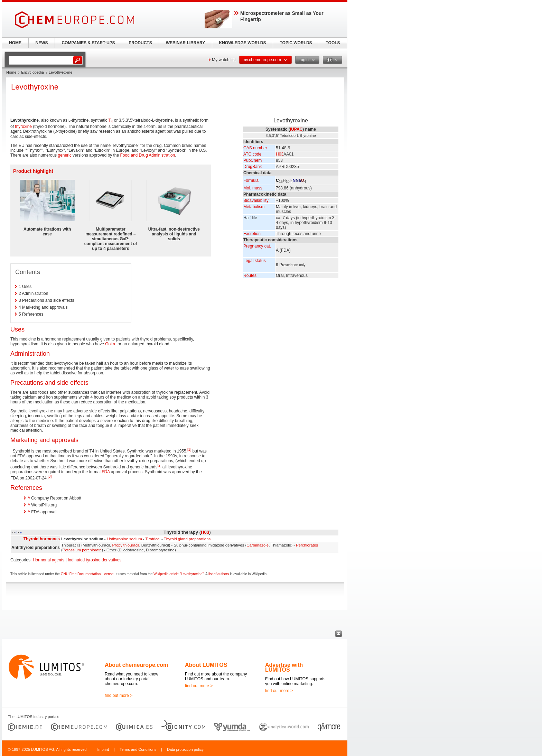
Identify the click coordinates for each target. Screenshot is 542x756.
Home (11, 72)
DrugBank (253, 167)
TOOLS (333, 43)
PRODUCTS (140, 43)
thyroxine (23, 127)
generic (64, 155)
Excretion (252, 234)
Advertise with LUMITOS (284, 667)
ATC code (252, 154)
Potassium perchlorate (82, 550)
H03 (280, 154)
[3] (50, 477)
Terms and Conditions (138, 749)
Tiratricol (153, 539)
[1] (189, 450)
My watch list (224, 60)
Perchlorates (307, 545)
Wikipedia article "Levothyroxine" (179, 574)
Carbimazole (258, 545)
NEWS (42, 43)
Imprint (103, 749)
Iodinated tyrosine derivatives (95, 560)
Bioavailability (256, 200)
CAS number (255, 148)
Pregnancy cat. (257, 246)
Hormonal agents (49, 560)
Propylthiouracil (126, 545)
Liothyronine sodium (124, 539)
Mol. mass (253, 188)
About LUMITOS (206, 665)
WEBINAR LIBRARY (186, 43)
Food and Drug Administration (148, 155)
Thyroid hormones (42, 539)
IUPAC (296, 129)
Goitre (111, 344)
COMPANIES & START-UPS (88, 43)
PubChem (253, 160)
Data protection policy (185, 749)
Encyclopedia (32, 72)
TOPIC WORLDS (296, 43)
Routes (250, 276)
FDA (106, 472)
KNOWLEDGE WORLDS (243, 43)
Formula (251, 180)
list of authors (219, 574)
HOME (15, 43)
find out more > (119, 696)
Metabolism (254, 207)
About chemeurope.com (136, 665)
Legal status (255, 261)
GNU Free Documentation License (87, 574)
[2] (159, 465)
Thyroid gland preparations (187, 539)
